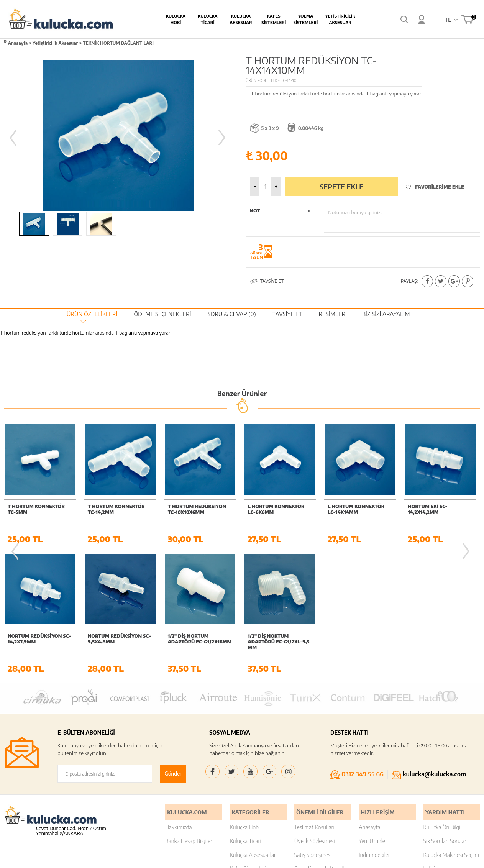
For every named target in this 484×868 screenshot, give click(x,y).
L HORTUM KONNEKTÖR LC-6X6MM (196, 507)
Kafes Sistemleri (238, 19)
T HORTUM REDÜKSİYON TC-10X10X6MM (117, 507)
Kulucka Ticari (172, 19)
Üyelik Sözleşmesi (315, 709)
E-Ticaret (221, 858)
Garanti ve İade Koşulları (322, 736)
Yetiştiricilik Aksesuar (305, 19)
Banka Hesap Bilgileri (189, 709)
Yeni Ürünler (373, 709)
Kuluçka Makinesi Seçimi (451, 723)
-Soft (204, 858)
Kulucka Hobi (140, 19)
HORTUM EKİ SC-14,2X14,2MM (347, 507)
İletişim (432, 736)
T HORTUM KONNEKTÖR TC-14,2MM (36, 507)
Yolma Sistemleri (270, 19)
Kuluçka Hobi (245, 695)
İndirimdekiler (374, 723)
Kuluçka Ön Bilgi (442, 695)
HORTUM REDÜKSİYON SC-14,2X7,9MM (439, 507)
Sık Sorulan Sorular (445, 709)
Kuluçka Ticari (245, 709)
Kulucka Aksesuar (206, 19)
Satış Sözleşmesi (313, 723)
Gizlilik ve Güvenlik (316, 750)
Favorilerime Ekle (435, 185)
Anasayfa (369, 695)
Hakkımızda (179, 695)
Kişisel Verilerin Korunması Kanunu (316, 768)
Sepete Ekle (341, 185)
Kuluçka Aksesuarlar (253, 723)
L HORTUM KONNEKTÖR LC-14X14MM (276, 507)
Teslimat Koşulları (314, 695)
